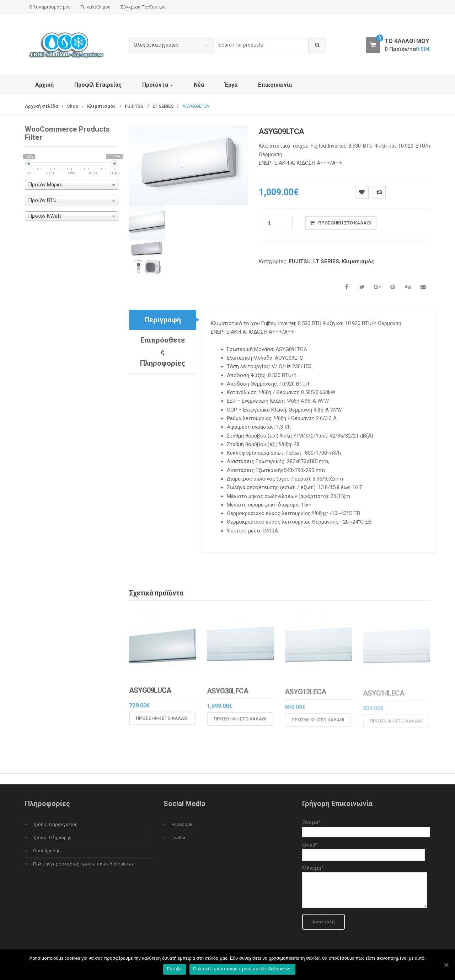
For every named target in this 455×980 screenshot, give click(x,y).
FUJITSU (134, 106)
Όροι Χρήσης (47, 851)
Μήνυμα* (365, 887)
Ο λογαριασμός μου (50, 7)
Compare (379, 192)
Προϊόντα (158, 85)
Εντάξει (175, 969)
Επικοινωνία (275, 85)
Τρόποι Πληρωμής (52, 838)
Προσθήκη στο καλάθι (345, 223)
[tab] (163, 320)
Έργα (231, 85)
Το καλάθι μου (96, 7)
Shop (73, 106)
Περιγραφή (163, 320)
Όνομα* (366, 827)
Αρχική (44, 85)
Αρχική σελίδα (41, 106)
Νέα (199, 85)
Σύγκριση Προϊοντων (143, 7)
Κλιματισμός (101, 106)
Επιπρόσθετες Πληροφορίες (163, 352)
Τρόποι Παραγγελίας (55, 824)
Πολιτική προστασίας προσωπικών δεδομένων (83, 864)
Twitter (179, 838)
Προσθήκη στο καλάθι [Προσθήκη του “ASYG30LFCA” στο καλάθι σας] (240, 724)
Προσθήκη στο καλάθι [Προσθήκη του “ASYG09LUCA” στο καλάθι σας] (162, 723)
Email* (363, 850)
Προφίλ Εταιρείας (98, 85)
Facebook (182, 824)
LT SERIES (163, 106)
